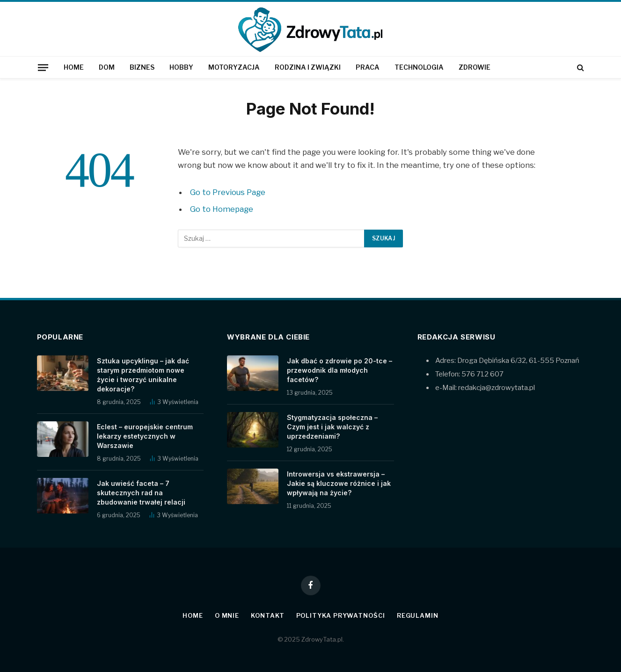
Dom (107, 67)
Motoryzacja (234, 67)
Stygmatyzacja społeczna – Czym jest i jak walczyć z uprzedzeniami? (332, 427)
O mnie (227, 615)
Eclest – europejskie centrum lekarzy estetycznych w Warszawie (145, 436)
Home (74, 67)
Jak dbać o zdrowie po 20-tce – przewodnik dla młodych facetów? (340, 370)
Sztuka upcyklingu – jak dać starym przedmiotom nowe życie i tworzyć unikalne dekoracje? (143, 375)
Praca (368, 67)
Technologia (419, 67)
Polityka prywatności (341, 615)
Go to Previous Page (228, 192)
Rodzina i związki (308, 67)
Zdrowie (475, 67)
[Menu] (43, 67)
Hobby (181, 67)
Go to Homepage (222, 209)
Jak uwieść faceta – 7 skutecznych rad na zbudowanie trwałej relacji (141, 493)
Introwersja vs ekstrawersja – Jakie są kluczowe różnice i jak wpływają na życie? (339, 483)
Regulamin (418, 615)
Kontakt (267, 615)
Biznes (142, 67)
